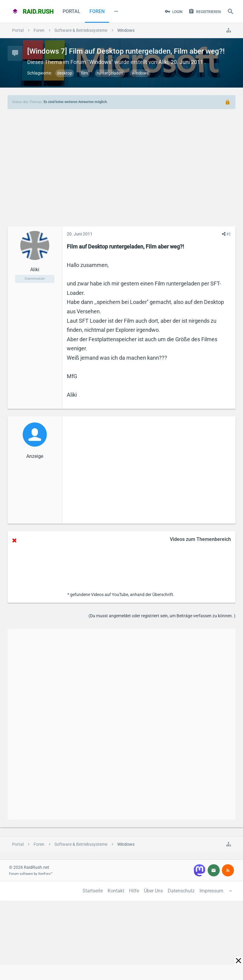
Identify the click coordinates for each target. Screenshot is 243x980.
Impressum (211, 891)
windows (140, 73)
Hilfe (134, 891)
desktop (65, 73)
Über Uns (153, 891)
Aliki (163, 62)
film (84, 73)
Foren (97, 11)
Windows (100, 62)
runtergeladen (110, 73)
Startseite (93, 891)
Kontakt (116, 891)
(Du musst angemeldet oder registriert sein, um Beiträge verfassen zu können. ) (162, 616)
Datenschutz (181, 891)
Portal (71, 11)
